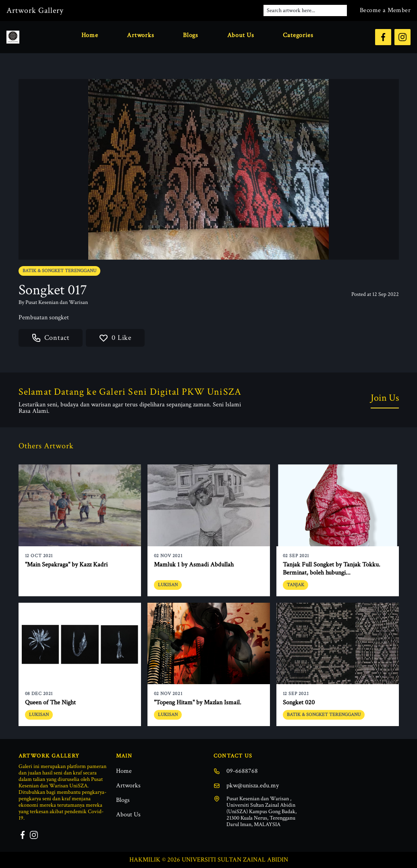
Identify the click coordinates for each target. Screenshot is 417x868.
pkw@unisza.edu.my (246, 786)
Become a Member (385, 10)
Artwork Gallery (35, 10)
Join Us (385, 398)
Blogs (191, 35)
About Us (241, 35)
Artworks (140, 35)
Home (90, 35)
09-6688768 (236, 771)
